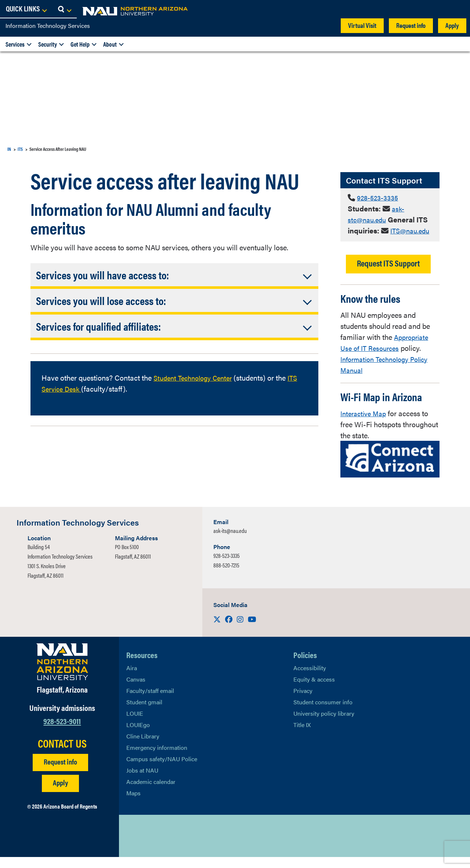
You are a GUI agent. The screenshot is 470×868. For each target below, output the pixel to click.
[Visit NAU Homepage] (62, 673)
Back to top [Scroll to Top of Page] (423, 847)
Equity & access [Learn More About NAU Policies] (314, 690)
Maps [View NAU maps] (133, 804)
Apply (452, 25)
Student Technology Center (196, 377)
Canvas (136, 690)
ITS (20, 149)
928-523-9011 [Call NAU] (62, 732)
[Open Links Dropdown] (419, 9)
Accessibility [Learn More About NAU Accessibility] (310, 679)
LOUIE (135, 724)
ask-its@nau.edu (230, 542)
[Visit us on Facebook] (229, 630)
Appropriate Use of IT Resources (386, 353)
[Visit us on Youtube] (252, 630)
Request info (411, 25)
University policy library (324, 724)
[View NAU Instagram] (176, 847)
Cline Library (143, 747)
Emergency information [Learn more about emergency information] (157, 758)
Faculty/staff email (150, 702)
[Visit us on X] (218, 630)
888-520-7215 (226, 576)
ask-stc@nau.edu (377, 214)
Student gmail (144, 713)
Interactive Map (365, 424)
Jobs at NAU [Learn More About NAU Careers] (142, 781)
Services (15, 44)
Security (48, 44)
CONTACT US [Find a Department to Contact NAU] (62, 754)
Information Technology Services (48, 26)
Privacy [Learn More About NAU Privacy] (303, 702)
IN (9, 149)
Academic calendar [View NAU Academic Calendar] (151, 793)
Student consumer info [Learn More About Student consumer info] (323, 713)
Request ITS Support (388, 274)
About (110, 44)
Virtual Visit (362, 25)
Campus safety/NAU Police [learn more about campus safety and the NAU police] (162, 770)
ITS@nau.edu (369, 241)
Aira (132, 679)
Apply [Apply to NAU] (60, 793)
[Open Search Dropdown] (458, 9)
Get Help (80, 44)
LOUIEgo (138, 736)
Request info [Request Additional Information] (60, 772)
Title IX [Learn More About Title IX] (302, 736)
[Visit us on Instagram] (241, 630)
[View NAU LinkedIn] (161, 847)
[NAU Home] (59, 11)
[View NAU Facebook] (147, 847)
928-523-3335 (380, 197)
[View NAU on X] (132, 847)
